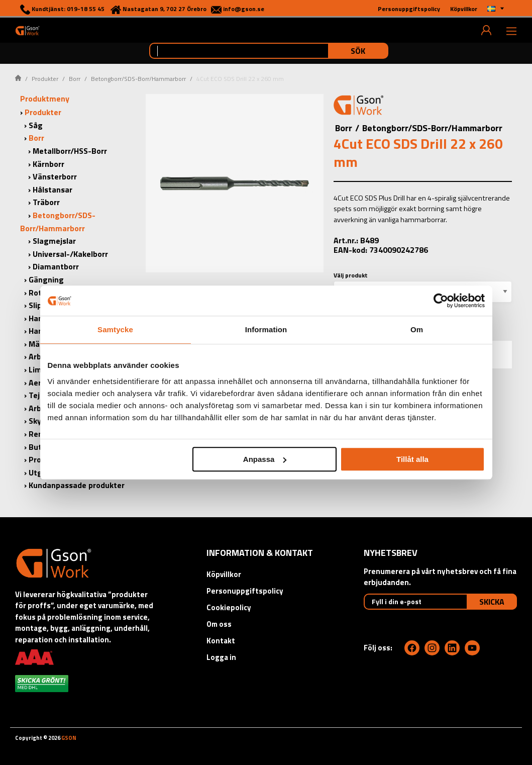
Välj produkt (351, 275)
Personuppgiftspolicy (245, 591)
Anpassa (265, 459)
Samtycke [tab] (115, 329)
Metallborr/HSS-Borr (70, 151)
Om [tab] (417, 329)
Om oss (219, 624)
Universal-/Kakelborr (70, 254)
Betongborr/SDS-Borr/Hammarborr (138, 79)
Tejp (36, 395)
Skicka (492, 602)
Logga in (221, 657)
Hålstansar (52, 189)
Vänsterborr (55, 176)
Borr (75, 79)
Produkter (45, 79)
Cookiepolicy (229, 607)
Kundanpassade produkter (77, 485)
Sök (358, 51)
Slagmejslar (54, 241)
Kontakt (221, 641)
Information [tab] (266, 329)
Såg (36, 125)
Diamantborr (56, 266)
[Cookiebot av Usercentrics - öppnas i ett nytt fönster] (441, 301)
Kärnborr (48, 164)
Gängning (46, 279)
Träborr (46, 202)
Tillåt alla (412, 459)
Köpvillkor (224, 574)
